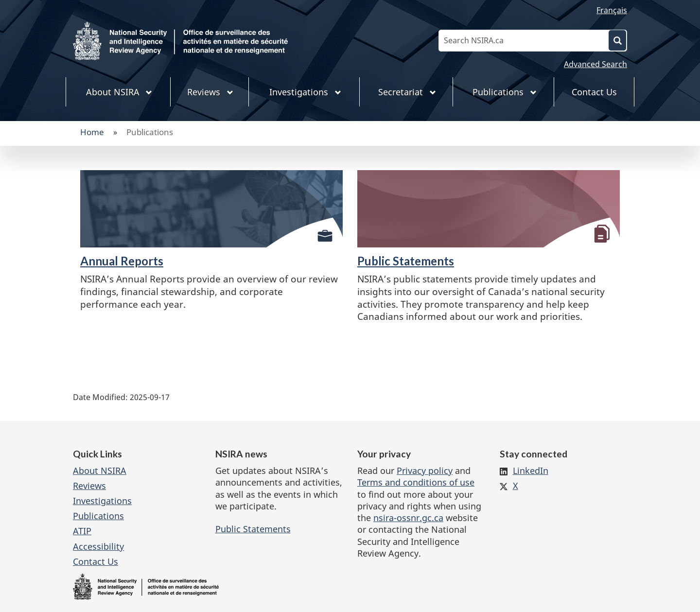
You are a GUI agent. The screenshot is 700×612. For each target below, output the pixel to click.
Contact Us (96, 561)
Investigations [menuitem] (305, 92)
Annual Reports (122, 261)
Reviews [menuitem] (210, 92)
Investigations (102, 501)
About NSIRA (100, 471)
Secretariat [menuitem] (407, 92)
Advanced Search (595, 64)
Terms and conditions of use (416, 482)
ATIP (82, 531)
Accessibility (98, 546)
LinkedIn (531, 471)
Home (92, 132)
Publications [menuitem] (505, 92)
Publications (98, 516)
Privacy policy (425, 471)
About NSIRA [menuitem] (119, 92)
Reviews (89, 486)
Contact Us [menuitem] (594, 92)
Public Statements (406, 261)
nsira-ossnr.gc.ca (408, 518)
